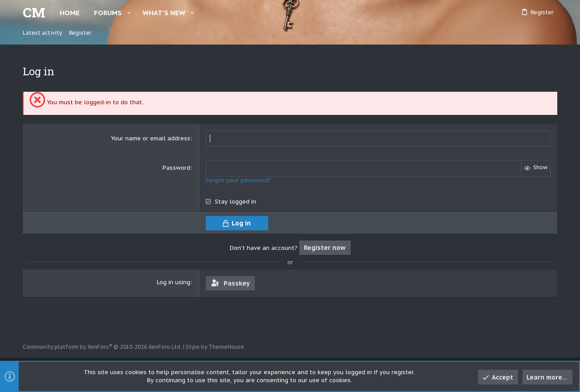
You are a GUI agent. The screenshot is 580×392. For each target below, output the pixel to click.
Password (176, 168)
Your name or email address (151, 138)
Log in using (174, 282)
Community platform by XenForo (102, 347)
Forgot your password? (239, 180)
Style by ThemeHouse (215, 347)
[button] (129, 13)
